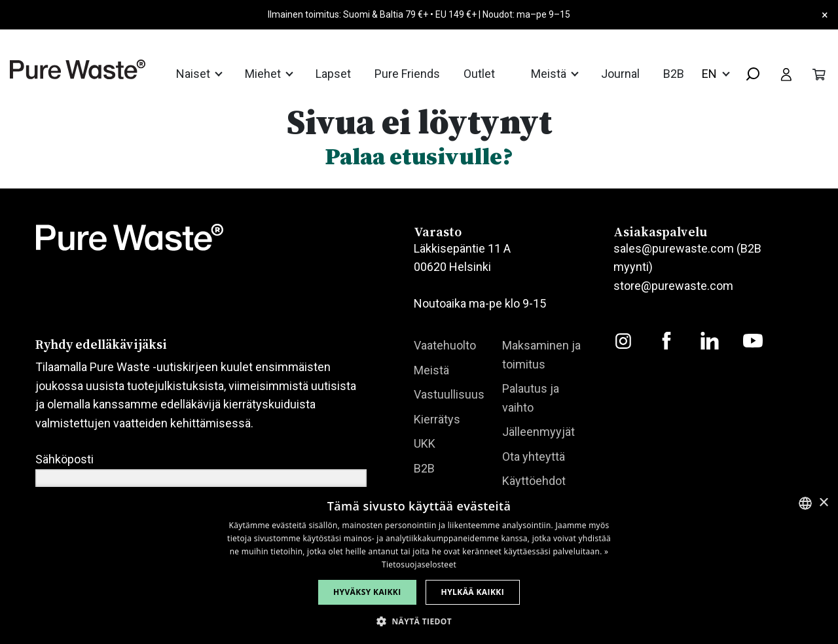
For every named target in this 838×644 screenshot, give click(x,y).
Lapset (333, 74)
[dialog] (419, 565)
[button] (419, 621)
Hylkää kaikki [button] (473, 592)
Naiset (194, 74)
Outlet (479, 74)
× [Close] (825, 15)
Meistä (550, 74)
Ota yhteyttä (534, 456)
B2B (674, 74)
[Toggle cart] (819, 73)
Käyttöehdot (534, 481)
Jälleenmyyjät (538, 432)
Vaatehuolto (445, 345)
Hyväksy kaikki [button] (367, 592)
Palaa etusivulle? (419, 156)
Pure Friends (407, 74)
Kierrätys (437, 419)
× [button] (823, 503)
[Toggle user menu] (786, 73)
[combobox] (748, 75)
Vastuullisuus (449, 394)
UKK (425, 443)
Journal (620, 74)
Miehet (264, 74)
